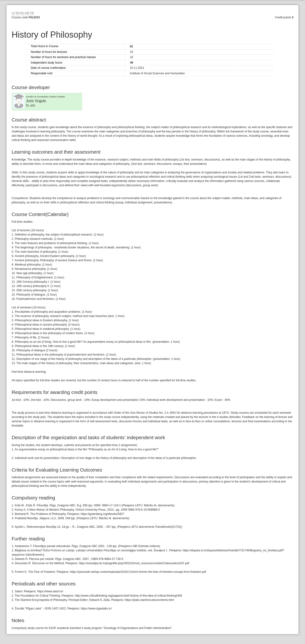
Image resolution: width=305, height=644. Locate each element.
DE (28, 13)
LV (13, 13)
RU (23, 13)
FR (32, 13)
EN (18, 13)
